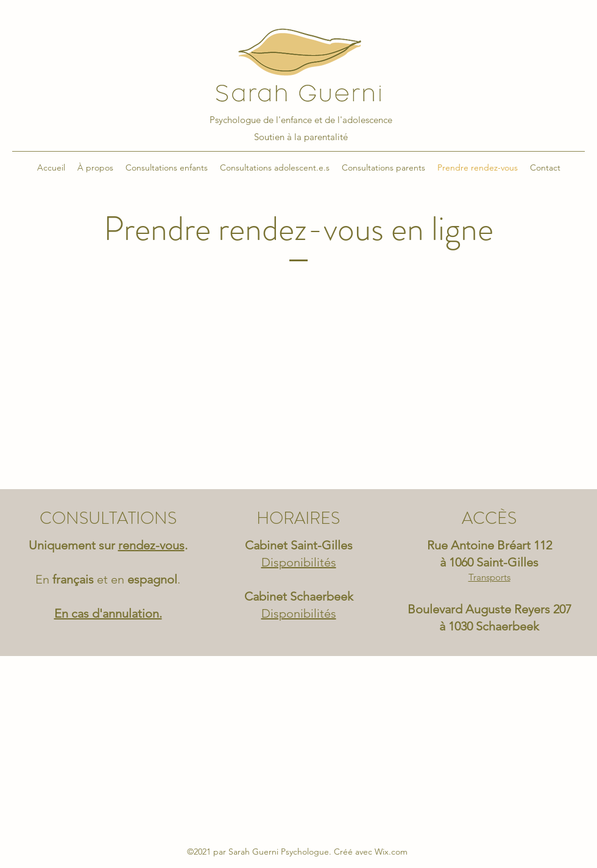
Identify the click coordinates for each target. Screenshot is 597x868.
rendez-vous (151, 545)
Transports (489, 577)
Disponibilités (299, 613)
